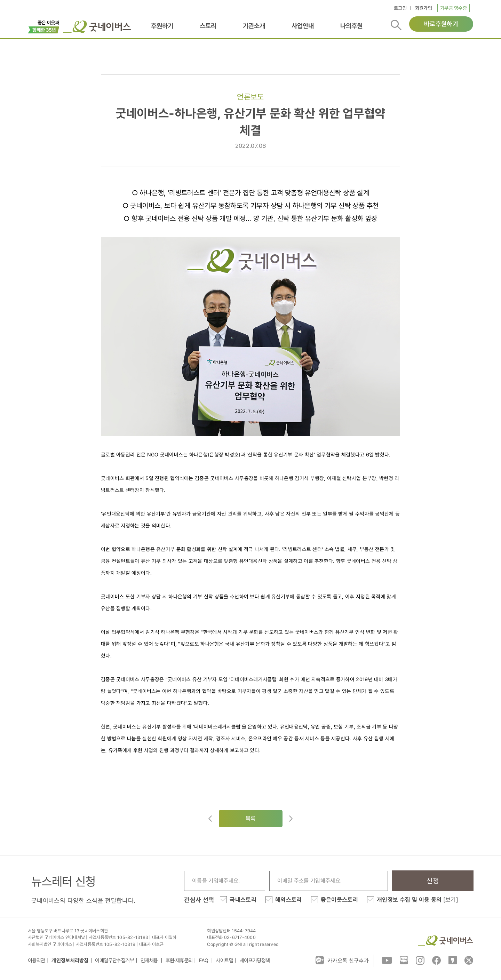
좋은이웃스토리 (339, 900)
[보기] (451, 900)
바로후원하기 (441, 24)
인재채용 (150, 961)
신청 (433, 881)
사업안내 (303, 26)
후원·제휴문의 (179, 961)
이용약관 (37, 961)
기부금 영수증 (454, 8)
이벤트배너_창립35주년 (44, 26)
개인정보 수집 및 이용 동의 (417, 900)
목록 (251, 818)
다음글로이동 (291, 819)
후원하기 (162, 26)
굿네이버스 (446, 941)
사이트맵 (224, 961)
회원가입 (424, 8)
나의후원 (351, 26)
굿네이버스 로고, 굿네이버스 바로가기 (97, 27)
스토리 (208, 26)
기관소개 (254, 26)
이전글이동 (210, 819)
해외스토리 (289, 900)
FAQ (204, 961)
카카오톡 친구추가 (342, 960)
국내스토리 (243, 900)
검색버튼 (396, 25)
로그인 (400, 8)
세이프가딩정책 (255, 961)
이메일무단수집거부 (114, 961)
